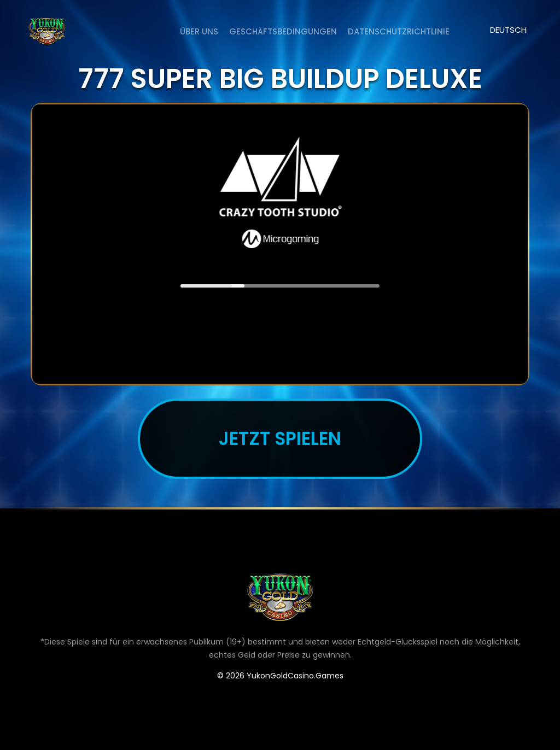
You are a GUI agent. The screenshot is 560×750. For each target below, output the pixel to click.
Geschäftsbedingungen (283, 31)
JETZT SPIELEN (280, 439)
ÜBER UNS (199, 31)
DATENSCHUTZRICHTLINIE (399, 31)
